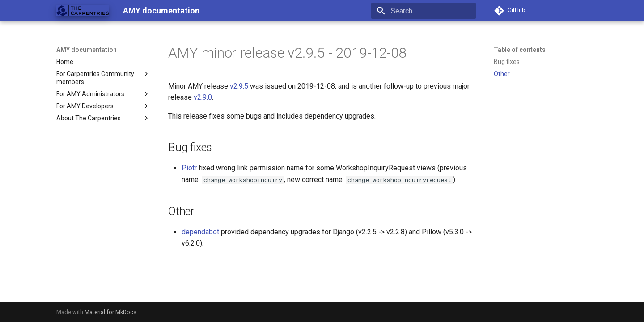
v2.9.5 (239, 86)
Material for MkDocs (110, 312)
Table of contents (520, 50)
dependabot (200, 232)
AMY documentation (87, 50)
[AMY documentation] (83, 11)
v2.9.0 (203, 97)
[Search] (424, 11)
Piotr (189, 168)
